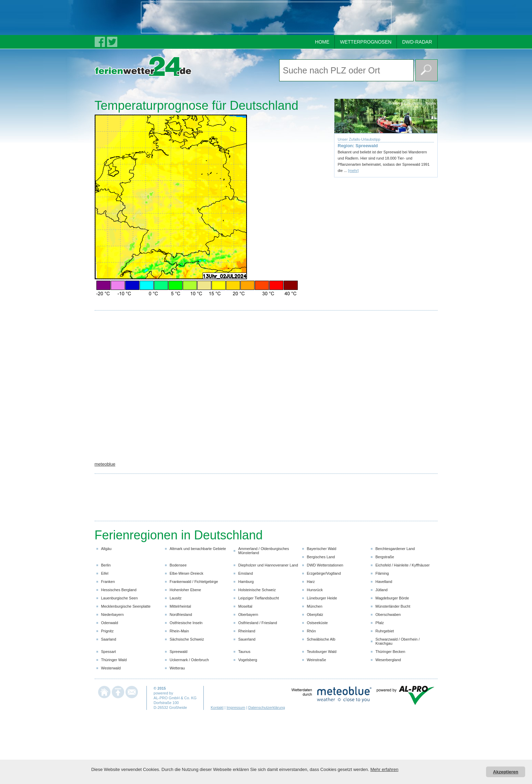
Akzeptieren (506, 772)
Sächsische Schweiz (187, 639)
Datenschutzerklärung (267, 707)
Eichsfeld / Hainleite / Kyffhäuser (403, 565)
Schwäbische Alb (321, 639)
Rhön (311, 631)
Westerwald (111, 668)
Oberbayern (248, 615)
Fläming (382, 573)
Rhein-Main (179, 631)
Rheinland (247, 631)
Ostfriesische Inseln (186, 623)
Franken (108, 582)
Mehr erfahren (385, 769)
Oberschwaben (388, 615)
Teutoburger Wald (322, 652)
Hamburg (246, 582)
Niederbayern (113, 615)
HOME (322, 42)
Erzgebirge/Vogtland (324, 573)
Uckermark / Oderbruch (189, 660)
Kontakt (217, 707)
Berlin (106, 565)
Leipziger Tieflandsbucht (259, 598)
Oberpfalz (315, 615)
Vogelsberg (248, 660)
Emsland (246, 573)
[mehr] (353, 171)
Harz (311, 582)
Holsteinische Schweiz (257, 590)
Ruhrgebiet (385, 631)
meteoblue (105, 464)
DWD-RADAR (417, 42)
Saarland (109, 639)
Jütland (382, 590)
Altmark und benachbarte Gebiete (198, 549)
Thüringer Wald (114, 660)
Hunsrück (315, 590)
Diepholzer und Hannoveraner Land (268, 565)
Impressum (236, 707)
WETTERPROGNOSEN (366, 42)
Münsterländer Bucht (393, 606)
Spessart (109, 652)
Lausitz (176, 598)
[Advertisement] (266, 17)
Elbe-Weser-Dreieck (187, 573)
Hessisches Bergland (119, 590)
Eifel (105, 573)
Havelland (384, 582)
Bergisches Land (321, 557)
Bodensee (178, 565)
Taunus (244, 652)
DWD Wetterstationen (325, 565)
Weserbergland (388, 660)
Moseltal (245, 606)
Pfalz (380, 623)
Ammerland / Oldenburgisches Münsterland (264, 551)
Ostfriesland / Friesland (258, 623)
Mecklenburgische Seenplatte (126, 606)
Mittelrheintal (180, 606)
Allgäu (107, 549)
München (315, 606)
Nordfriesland (181, 615)
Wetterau (177, 668)
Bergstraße (385, 557)
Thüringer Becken (391, 652)
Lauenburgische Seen (120, 598)
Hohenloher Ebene (186, 590)
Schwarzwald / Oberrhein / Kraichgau (398, 641)
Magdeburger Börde (392, 598)
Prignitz (108, 631)
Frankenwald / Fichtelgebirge (194, 582)
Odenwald (110, 623)
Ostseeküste (317, 623)
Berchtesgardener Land (395, 549)
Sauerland (247, 639)
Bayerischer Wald (322, 549)
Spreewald (179, 652)
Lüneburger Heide (322, 598)
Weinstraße (317, 660)
